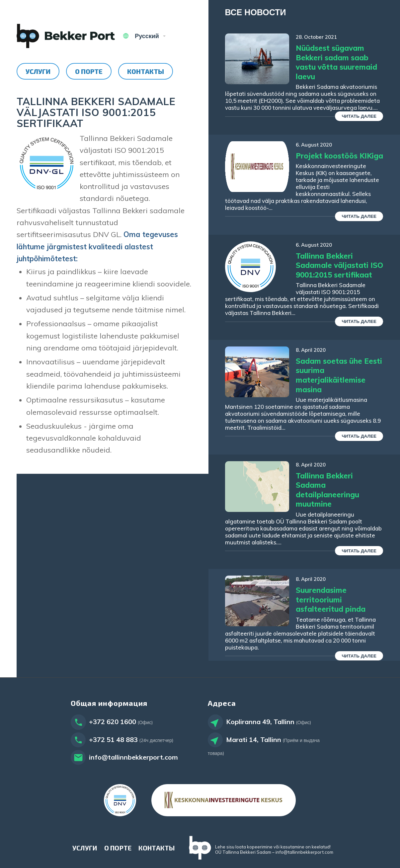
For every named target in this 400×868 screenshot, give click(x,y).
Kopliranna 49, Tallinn (260, 722)
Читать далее (359, 116)
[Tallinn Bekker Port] (66, 36)
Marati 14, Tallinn (254, 740)
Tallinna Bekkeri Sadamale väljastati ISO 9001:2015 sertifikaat (339, 265)
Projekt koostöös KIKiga (339, 156)
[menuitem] (38, 71)
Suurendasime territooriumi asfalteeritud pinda (331, 600)
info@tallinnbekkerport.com (133, 757)
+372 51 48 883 (113, 740)
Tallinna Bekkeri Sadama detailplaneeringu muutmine (327, 490)
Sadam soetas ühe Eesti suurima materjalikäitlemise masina (339, 375)
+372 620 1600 (113, 722)
